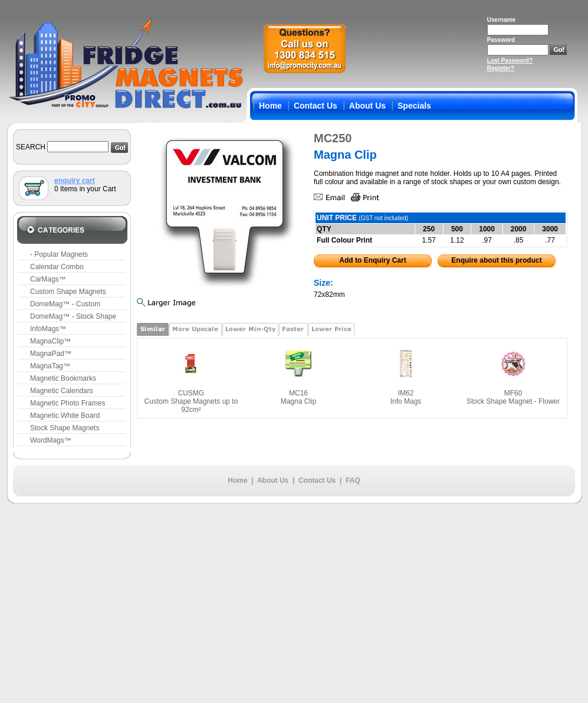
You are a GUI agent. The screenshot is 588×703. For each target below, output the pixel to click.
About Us (367, 106)
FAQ (353, 480)
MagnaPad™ (51, 354)
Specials (414, 106)
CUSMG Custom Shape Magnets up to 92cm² (191, 401)
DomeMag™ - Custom (65, 304)
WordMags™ (51, 440)
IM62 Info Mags (406, 397)
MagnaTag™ (50, 366)
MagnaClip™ (50, 341)
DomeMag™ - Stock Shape (73, 316)
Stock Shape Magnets (65, 428)
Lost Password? (510, 61)
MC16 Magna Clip (299, 397)
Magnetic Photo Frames (68, 403)
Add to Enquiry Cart (372, 260)
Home (270, 106)
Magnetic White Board (65, 416)
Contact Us (316, 106)
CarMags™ (48, 279)
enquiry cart (75, 181)
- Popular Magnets (59, 254)
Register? (501, 68)
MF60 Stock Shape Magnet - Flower (513, 397)
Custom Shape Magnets (68, 292)
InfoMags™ (48, 329)
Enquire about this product (496, 260)
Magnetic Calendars (62, 391)
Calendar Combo (57, 267)
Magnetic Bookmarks (63, 378)
